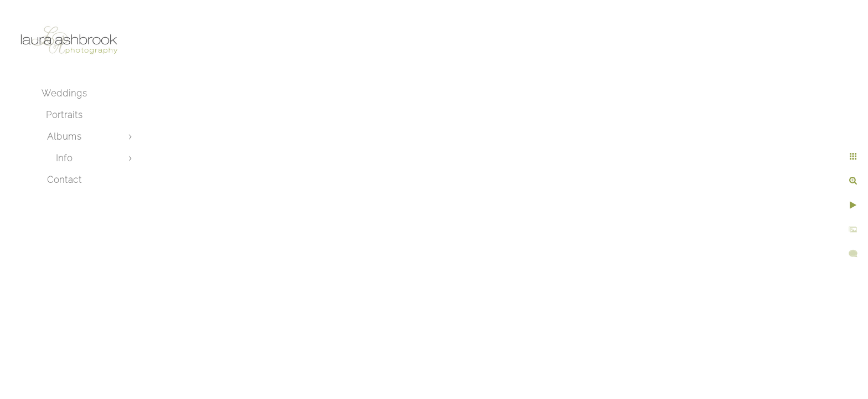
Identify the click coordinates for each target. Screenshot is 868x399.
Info (64, 158)
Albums (64, 137)
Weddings (64, 93)
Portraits (64, 115)
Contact (64, 180)
